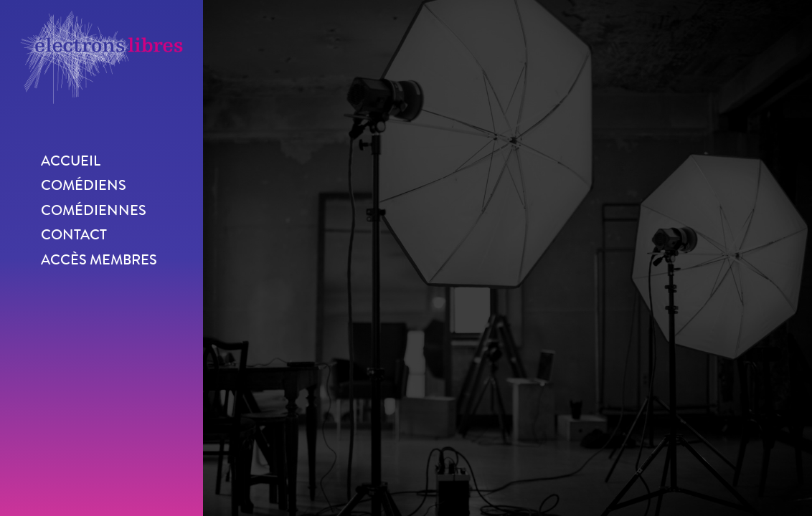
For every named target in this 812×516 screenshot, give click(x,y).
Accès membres (99, 260)
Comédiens (84, 185)
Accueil (71, 161)
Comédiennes (94, 210)
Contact (74, 235)
